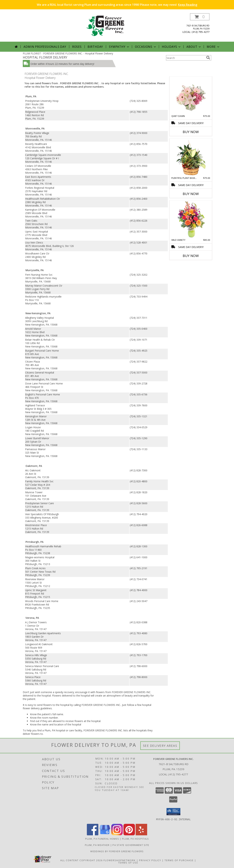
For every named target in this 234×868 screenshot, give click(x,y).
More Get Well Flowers (186, 74)
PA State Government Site (131, 845)
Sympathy (119, 47)
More (213, 47)
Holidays (172, 47)
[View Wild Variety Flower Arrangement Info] (191, 220)
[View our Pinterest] (129, 834)
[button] (200, 17)
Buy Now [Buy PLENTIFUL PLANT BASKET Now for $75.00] (191, 194)
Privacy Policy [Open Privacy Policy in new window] (150, 860)
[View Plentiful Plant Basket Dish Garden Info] (191, 158)
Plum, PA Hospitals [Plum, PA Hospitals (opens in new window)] (135, 839)
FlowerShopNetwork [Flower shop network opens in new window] (120, 860)
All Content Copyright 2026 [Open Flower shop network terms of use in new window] (81, 860)
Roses (77, 47)
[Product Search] (185, 58)
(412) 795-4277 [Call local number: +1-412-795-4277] (201, 32)
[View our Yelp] (141, 834)
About (194, 47)
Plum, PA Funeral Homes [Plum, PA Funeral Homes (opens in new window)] (102, 839)
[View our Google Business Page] (105, 834)
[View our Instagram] (117, 834)
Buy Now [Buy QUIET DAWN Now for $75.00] (191, 132)
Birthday (95, 47)
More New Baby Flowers (185, 266)
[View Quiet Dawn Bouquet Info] (191, 96)
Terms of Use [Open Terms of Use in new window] (128, 862)
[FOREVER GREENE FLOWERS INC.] (118, 27)
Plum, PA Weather (97, 845)
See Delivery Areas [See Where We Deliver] (160, 746)
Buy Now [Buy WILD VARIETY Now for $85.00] (191, 256)
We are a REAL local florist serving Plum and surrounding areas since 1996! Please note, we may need (117, 5)
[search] (208, 58)
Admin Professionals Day (45, 47)
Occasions (146, 47)
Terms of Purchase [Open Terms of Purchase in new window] (179, 860)
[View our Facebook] (93, 834)
